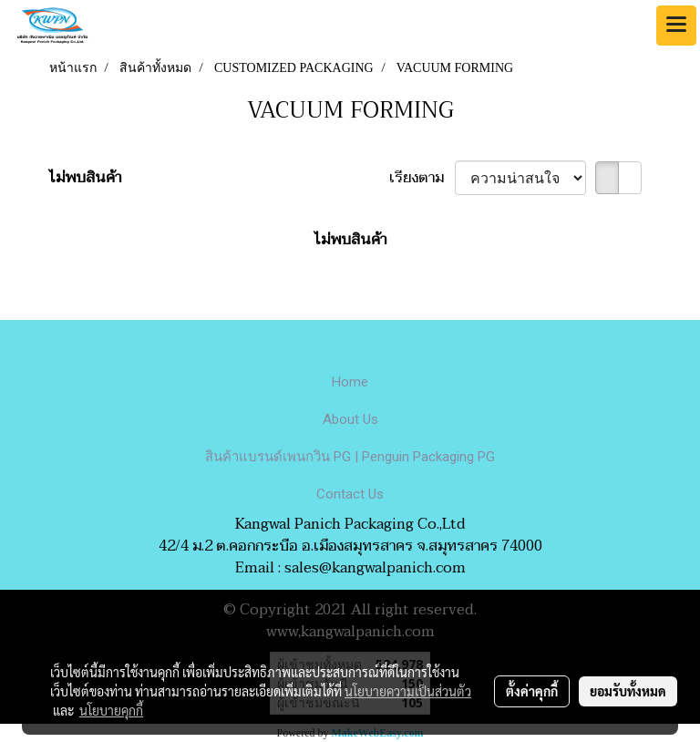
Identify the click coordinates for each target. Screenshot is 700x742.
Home (350, 382)
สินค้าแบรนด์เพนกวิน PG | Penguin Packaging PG (350, 457)
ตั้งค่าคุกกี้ (532, 691)
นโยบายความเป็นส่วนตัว (408, 691)
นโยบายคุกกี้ (111, 710)
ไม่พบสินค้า (85, 178)
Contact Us (350, 494)
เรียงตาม (422, 178)
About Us (350, 419)
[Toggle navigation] (676, 26)
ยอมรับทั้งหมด (628, 691)
